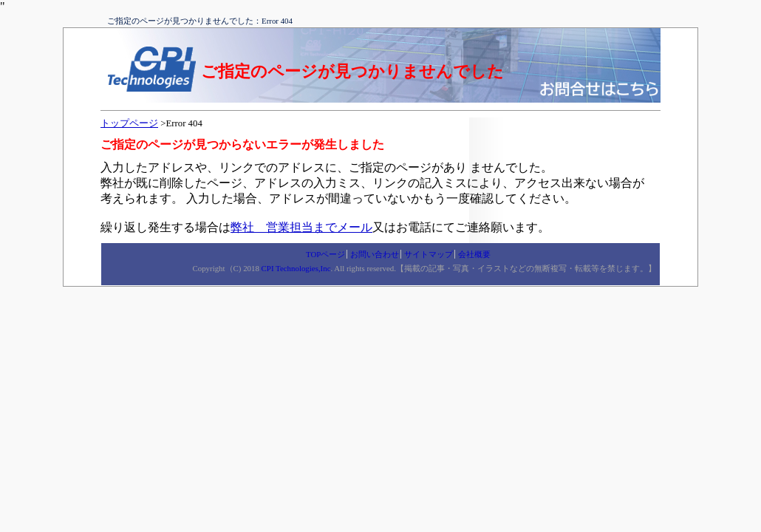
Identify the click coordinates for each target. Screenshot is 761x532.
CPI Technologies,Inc (296, 268)
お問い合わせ (375, 254)
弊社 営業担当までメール (301, 227)
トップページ (129, 123)
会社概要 (474, 254)
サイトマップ (429, 254)
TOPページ (325, 254)
